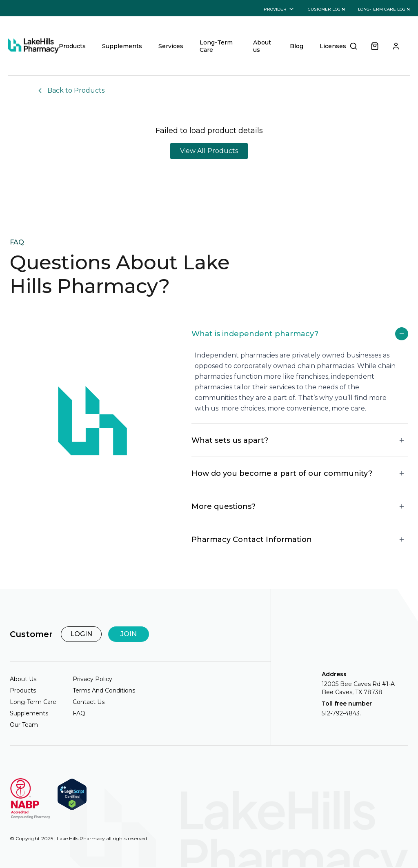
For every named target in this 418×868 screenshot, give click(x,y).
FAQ (79, 713)
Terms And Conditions (104, 690)
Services (171, 46)
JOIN (129, 634)
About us (262, 46)
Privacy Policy (92, 679)
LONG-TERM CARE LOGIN (384, 9)
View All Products (209, 151)
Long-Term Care (216, 46)
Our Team (24, 725)
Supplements (122, 46)
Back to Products (70, 91)
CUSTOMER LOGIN (326, 9)
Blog (297, 46)
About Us (23, 679)
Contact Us (89, 702)
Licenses (333, 46)
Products (72, 46)
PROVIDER (279, 9)
